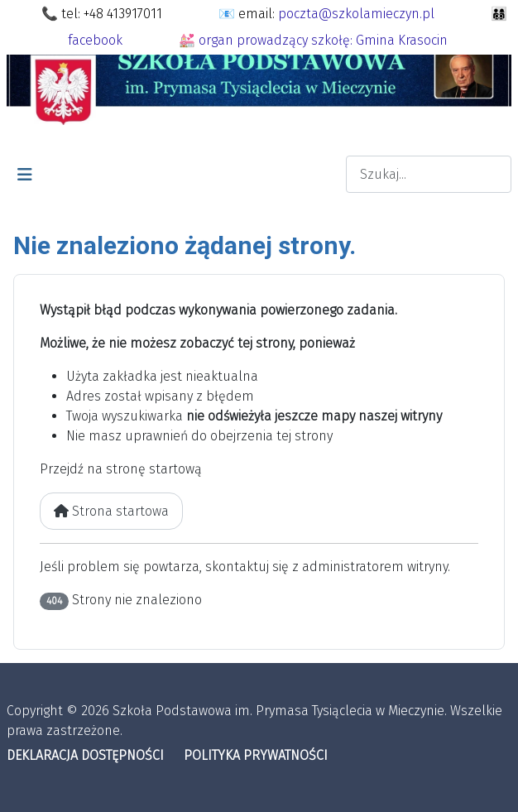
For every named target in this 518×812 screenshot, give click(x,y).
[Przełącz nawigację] (25, 175)
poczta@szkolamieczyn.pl (356, 14)
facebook (95, 40)
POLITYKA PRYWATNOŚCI (256, 755)
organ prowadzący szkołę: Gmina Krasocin (323, 40)
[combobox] (429, 174)
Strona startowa (111, 511)
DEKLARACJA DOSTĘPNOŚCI (85, 755)
